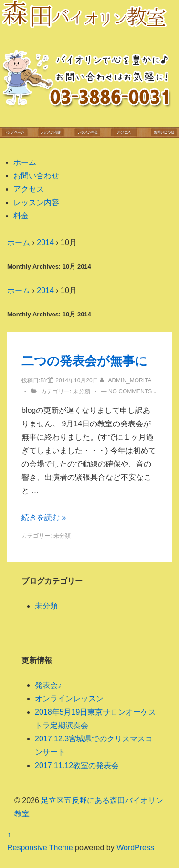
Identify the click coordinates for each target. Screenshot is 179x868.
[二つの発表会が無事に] (77, 380)
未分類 (82, 391)
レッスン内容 (36, 202)
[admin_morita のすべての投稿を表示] (126, 380)
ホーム (25, 162)
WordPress (135, 848)
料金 (21, 216)
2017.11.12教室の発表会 (77, 765)
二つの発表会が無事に (84, 361)
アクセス (29, 189)
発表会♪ (48, 685)
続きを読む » (44, 517)
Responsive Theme (40, 848)
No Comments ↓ (132, 391)
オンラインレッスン (69, 699)
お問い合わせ (36, 176)
